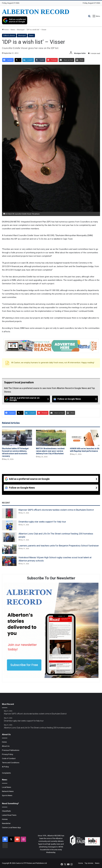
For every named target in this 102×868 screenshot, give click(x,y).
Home (5, 30)
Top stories (89, 863)
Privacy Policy (8, 754)
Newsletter (6, 823)
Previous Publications (11, 750)
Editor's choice (9, 35)
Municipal (21, 30)
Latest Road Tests (9, 815)
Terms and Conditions (11, 763)
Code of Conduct (9, 758)
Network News (8, 791)
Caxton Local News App (11, 827)
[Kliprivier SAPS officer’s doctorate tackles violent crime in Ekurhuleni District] (9, 513)
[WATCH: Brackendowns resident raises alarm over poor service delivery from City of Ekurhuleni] (51, 438)
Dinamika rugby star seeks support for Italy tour (42, 522)
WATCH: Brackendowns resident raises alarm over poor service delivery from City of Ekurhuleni (50, 451)
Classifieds (6, 811)
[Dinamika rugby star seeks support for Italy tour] (9, 525)
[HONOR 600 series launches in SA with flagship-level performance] (85, 438)
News (13, 30)
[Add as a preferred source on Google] (15, 20)
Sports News (7, 795)
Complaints (6, 773)
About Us (6, 746)
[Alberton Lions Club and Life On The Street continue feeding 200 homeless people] (9, 537)
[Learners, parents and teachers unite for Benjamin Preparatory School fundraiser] (9, 549)
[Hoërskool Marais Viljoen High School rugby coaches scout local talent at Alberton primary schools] (9, 561)
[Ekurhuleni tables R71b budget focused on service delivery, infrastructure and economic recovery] (17, 438)
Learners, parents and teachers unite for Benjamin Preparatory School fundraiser (59, 546)
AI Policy (5, 767)
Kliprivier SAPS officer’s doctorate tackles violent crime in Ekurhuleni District (56, 510)
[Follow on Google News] (75, 399)
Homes (5, 819)
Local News (7, 787)
